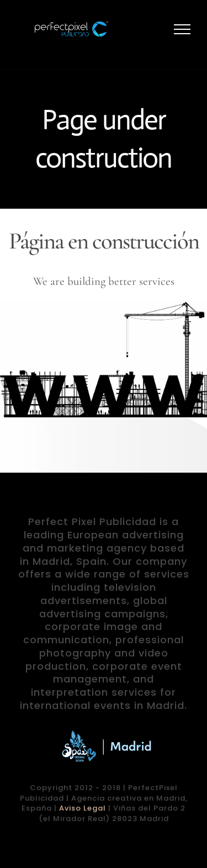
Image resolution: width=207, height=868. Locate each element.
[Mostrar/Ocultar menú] (182, 29)
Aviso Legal (83, 808)
